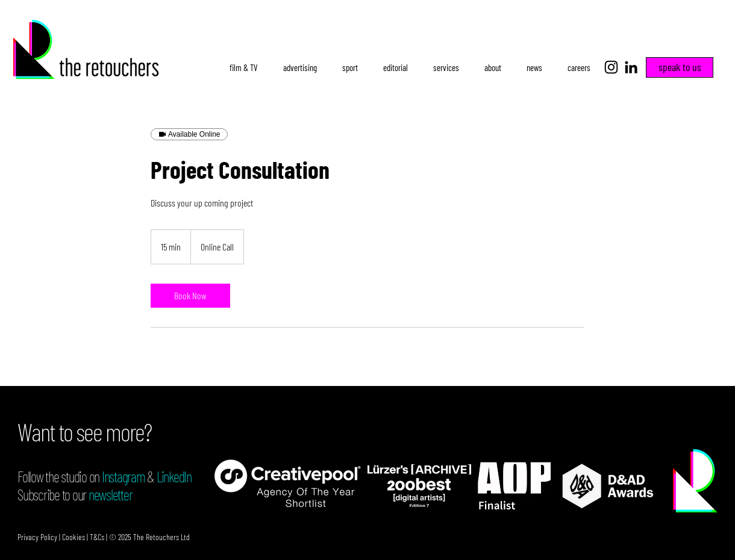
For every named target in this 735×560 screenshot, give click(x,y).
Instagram (124, 476)
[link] (190, 296)
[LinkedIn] (631, 67)
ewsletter (113, 494)
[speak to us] (680, 67)
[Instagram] (611, 67)
